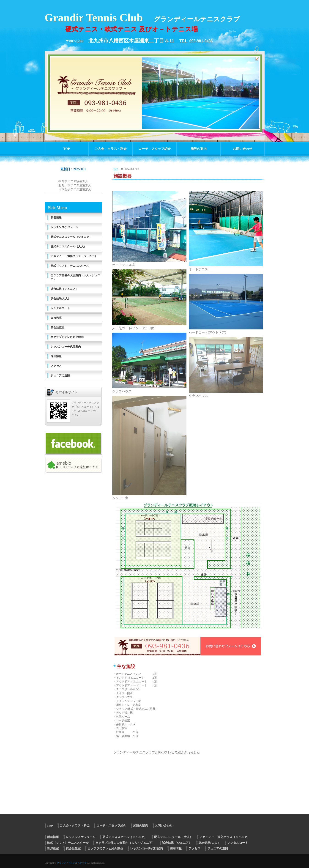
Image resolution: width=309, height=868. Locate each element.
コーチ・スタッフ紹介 (155, 149)
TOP (67, 149)
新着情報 (56, 218)
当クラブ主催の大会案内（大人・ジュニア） (75, 277)
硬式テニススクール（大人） (68, 246)
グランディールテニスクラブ (72, 863)
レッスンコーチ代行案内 (66, 347)
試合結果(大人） (61, 298)
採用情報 (56, 356)
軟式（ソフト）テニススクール (70, 266)
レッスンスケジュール (64, 227)
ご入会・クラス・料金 (111, 149)
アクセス (56, 366)
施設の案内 (199, 149)
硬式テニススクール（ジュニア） (71, 237)
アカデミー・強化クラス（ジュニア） (74, 256)
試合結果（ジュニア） (64, 289)
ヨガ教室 (56, 318)
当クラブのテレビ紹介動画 (67, 337)
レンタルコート (60, 308)
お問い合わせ (243, 149)
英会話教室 (57, 327)
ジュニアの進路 (60, 375)
